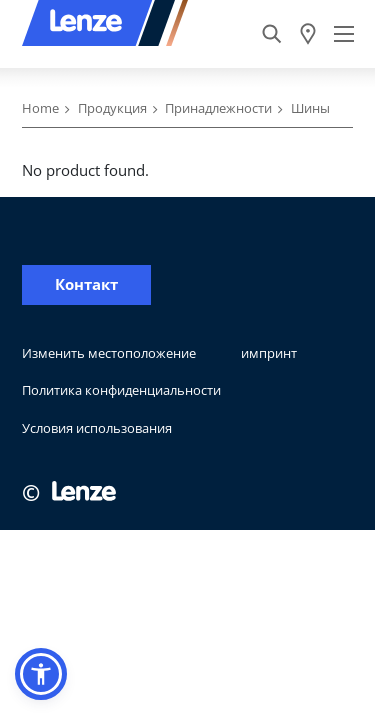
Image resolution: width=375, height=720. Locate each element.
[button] (41, 674)
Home (40, 108)
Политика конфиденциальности (121, 390)
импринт (269, 353)
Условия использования (97, 428)
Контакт (86, 284)
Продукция (112, 108)
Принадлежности (218, 108)
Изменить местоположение (109, 353)
